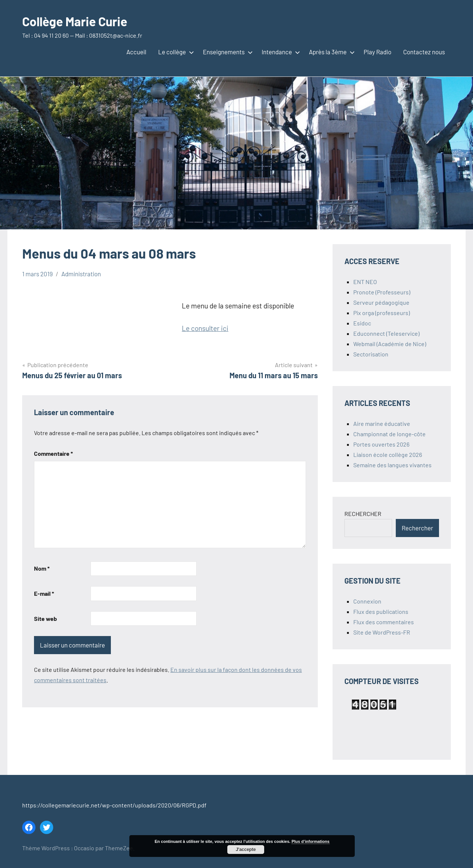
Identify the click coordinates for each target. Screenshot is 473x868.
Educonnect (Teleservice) (386, 333)
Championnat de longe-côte (389, 434)
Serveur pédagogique (381, 302)
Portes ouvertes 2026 (381, 444)
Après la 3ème (330, 52)
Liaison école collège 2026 (388, 454)
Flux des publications (381, 611)
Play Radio (377, 52)
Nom (42, 568)
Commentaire (53, 453)
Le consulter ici (205, 328)
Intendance (279, 52)
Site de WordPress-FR (382, 632)
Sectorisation (371, 354)
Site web (45, 618)
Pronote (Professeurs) (382, 292)
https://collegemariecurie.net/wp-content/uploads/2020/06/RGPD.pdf (114, 805)
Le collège (175, 52)
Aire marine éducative (382, 423)
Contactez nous (424, 52)
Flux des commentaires (384, 622)
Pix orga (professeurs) (382, 313)
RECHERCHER (363, 514)
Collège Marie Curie (79, 21)
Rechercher (417, 528)
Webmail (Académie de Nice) (390, 344)
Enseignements (226, 52)
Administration (81, 274)
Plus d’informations (311, 841)
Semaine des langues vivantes (392, 465)
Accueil (136, 52)
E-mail (44, 593)
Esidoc (362, 323)
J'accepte (246, 850)
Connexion (367, 601)
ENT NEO (365, 282)
